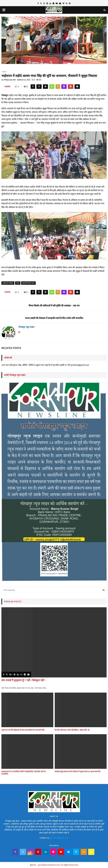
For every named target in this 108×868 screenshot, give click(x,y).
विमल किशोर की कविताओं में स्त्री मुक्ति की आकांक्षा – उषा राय (54, 306)
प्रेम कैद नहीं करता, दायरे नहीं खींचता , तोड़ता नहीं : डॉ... (73, 730)
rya (18, 283)
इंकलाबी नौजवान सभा (28, 283)
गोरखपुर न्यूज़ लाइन (10, 80)
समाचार (4, 72)
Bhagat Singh (8, 283)
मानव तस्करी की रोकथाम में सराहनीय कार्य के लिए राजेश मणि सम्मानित (54, 318)
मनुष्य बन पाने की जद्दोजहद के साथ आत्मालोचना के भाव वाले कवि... (23, 730)
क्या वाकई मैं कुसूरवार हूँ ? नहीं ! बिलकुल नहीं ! (23, 680)
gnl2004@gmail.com (59, 838)
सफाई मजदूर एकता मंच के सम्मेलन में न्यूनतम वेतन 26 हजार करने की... (78, 772)
